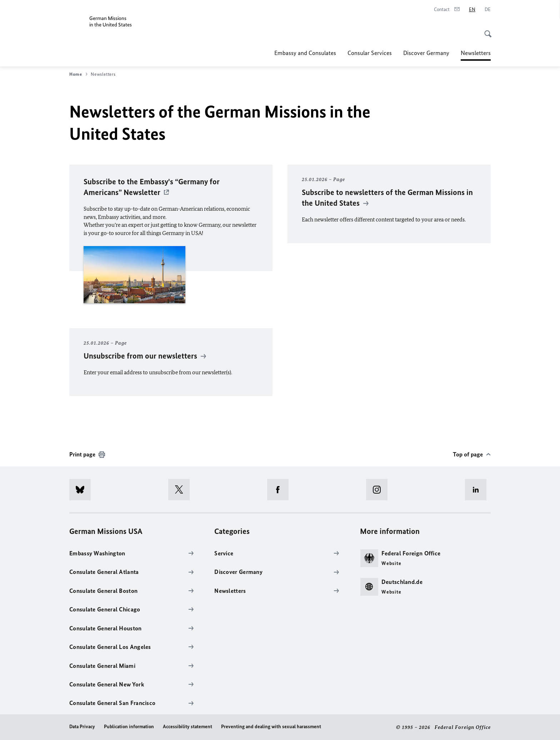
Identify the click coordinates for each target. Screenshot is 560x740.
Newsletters (476, 53)
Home (78, 74)
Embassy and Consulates (305, 53)
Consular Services (370, 53)
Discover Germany (426, 53)
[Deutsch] (488, 10)
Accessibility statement (187, 727)
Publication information (129, 727)
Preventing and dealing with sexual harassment (271, 727)
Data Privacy (82, 727)
